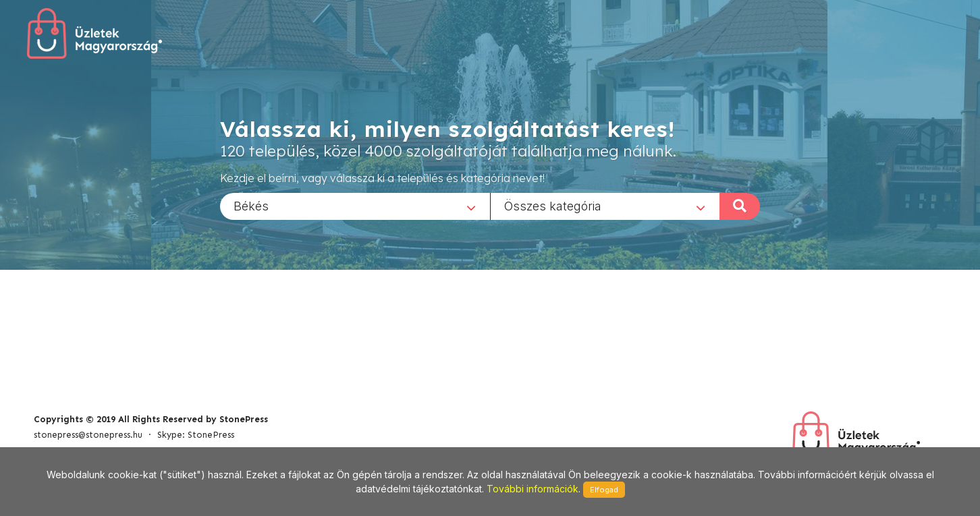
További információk (533, 489)
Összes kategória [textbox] (553, 205)
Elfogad (604, 490)
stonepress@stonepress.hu (88, 435)
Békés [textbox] (251, 205)
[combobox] (355, 206)
